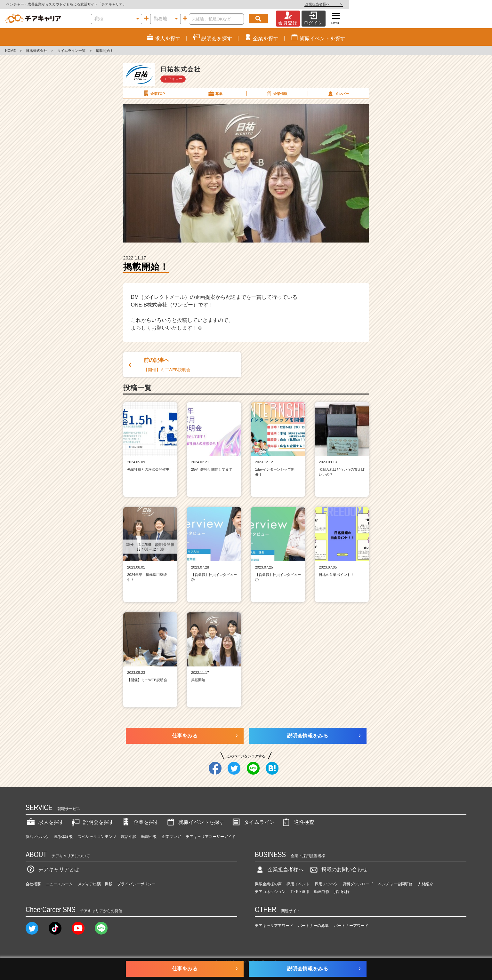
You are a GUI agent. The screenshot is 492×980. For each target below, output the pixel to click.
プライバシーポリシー (136, 884)
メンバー (338, 93)
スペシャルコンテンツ (97, 837)
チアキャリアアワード (274, 926)
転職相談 (149, 837)
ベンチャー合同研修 (395, 884)
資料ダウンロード (358, 884)
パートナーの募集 (313, 926)
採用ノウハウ (326, 884)
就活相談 (129, 837)
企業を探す (140, 822)
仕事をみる (185, 736)
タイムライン (253, 822)
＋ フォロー (173, 79)
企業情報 (277, 93)
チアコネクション (270, 892)
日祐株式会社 (36, 51)
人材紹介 (425, 884)
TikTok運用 (300, 892)
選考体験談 (63, 837)
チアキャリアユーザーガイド (211, 837)
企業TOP (154, 93)
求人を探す (45, 822)
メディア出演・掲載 (95, 884)
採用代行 (342, 892)
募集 (215, 93)
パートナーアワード (351, 926)
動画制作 (322, 892)
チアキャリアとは (52, 869)
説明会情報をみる (308, 736)
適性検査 (298, 822)
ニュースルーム (59, 884)
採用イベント (298, 884)
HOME (10, 51)
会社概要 (33, 884)
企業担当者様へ (466, 4)
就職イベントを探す (195, 822)
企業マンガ (171, 837)
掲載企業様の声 (268, 884)
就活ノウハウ (37, 837)
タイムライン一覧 (71, 51)
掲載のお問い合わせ (338, 869)
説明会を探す (92, 822)
